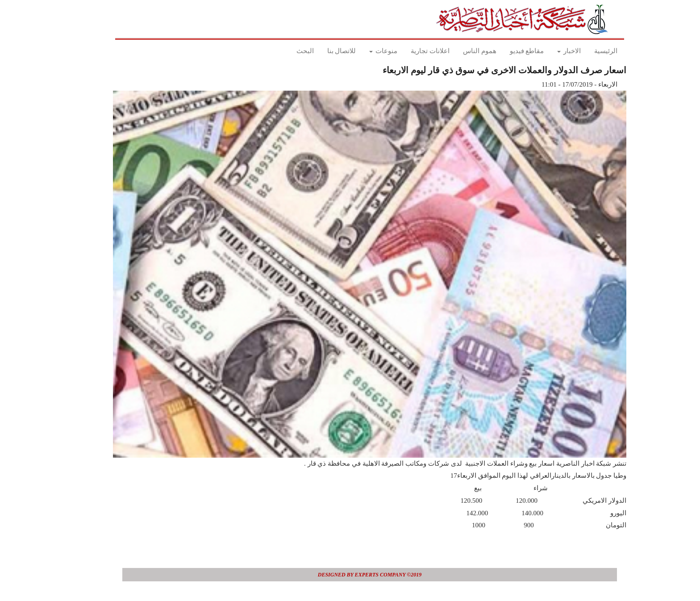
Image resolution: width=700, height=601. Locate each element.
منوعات (364, 51)
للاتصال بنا (322, 51)
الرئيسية (586, 51)
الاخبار (549, 51)
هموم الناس (460, 51)
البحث (285, 51)
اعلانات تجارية (410, 51)
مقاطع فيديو (507, 51)
